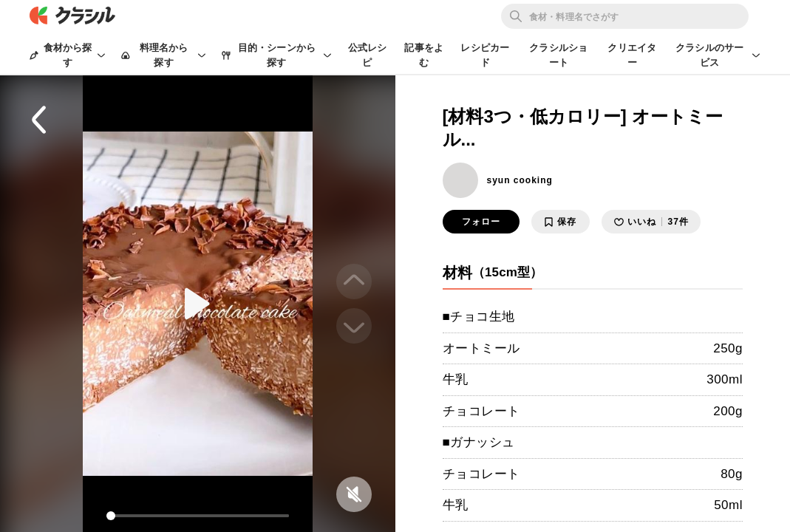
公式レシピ (368, 55)
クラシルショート (558, 55)
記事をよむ (424, 55)
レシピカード (485, 55)
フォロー (481, 222)
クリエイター (632, 55)
